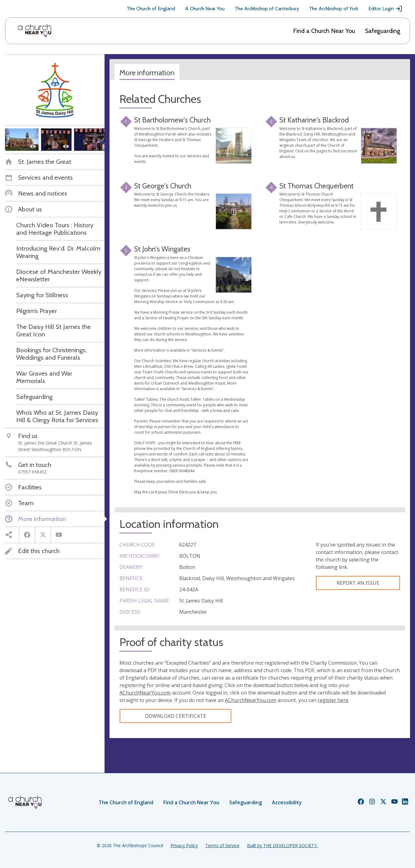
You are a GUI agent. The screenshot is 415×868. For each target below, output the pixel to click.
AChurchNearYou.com (145, 693)
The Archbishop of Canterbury (267, 9)
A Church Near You (205, 9)
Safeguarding (383, 31)
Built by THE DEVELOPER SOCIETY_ (283, 845)
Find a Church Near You (324, 31)
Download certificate (176, 716)
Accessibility (287, 802)
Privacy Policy (184, 845)
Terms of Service (222, 845)
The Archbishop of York (334, 9)
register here (333, 700)
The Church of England (151, 9)
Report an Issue (358, 583)
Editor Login (385, 9)
